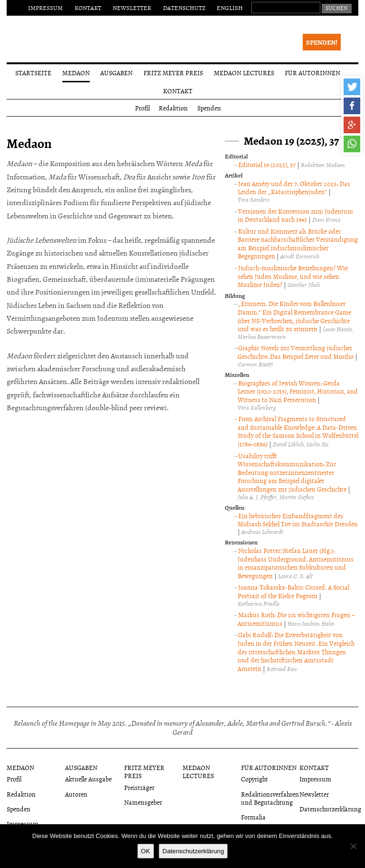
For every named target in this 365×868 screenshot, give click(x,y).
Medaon (76, 73)
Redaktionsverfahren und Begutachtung (270, 798)
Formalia (253, 817)
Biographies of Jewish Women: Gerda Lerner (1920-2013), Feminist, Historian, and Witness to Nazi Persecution (298, 391)
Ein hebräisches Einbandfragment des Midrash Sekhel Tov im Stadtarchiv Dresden (298, 520)
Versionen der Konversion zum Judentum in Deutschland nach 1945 (295, 215)
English (230, 8)
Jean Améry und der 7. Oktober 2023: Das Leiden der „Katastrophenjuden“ (294, 188)
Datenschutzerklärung (330, 809)
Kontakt (88, 8)
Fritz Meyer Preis (173, 73)
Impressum (45, 8)
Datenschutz (184, 8)
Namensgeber (143, 802)
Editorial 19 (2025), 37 (267, 164)
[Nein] (353, 846)
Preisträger (139, 787)
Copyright (255, 779)
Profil (142, 108)
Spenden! (322, 42)
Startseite (33, 73)
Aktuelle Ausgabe (88, 779)
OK (146, 851)
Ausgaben (116, 73)
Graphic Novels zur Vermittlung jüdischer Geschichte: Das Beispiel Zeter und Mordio (296, 352)
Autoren (76, 794)
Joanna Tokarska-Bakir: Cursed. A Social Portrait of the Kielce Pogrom (293, 591)
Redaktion (173, 108)
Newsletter (132, 8)
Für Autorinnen (312, 73)
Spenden (209, 108)
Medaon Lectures (244, 73)
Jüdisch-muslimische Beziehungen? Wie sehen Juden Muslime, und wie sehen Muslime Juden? (293, 276)
